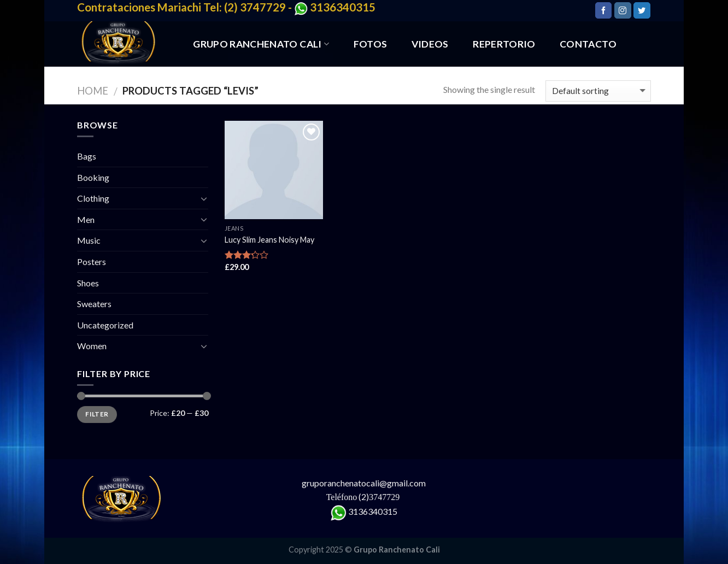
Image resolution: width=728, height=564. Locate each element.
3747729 (385, 497)
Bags (87, 156)
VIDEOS (430, 44)
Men (86, 219)
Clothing (93, 198)
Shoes (88, 283)
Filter (97, 414)
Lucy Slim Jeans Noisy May (269, 240)
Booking (93, 177)
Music (89, 240)
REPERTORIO (504, 44)
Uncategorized (105, 325)
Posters (92, 262)
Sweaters (94, 304)
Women (92, 346)
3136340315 (373, 511)
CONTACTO (588, 44)
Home (93, 91)
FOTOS (371, 44)
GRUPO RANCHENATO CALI (261, 44)
